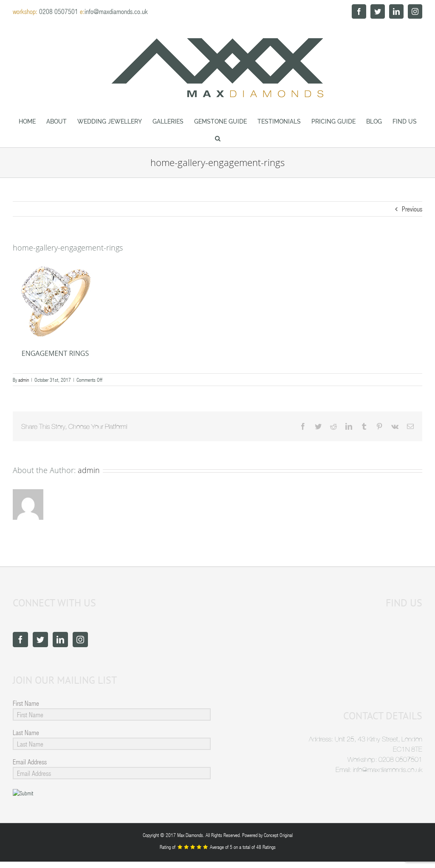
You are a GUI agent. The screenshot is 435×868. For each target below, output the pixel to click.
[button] (217, 138)
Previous (412, 209)
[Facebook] (20, 640)
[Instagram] (80, 640)
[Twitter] (40, 640)
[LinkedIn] (60, 640)
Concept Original (278, 835)
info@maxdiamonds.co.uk (116, 11)
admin (24, 380)
